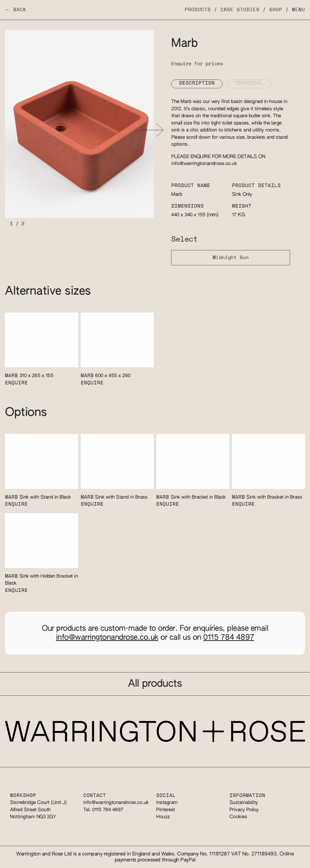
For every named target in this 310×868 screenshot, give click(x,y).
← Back (16, 10)
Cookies (238, 817)
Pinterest (166, 810)
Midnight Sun (231, 258)
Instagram (167, 803)
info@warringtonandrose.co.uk (204, 164)
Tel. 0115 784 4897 (103, 810)
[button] (151, 130)
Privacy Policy (244, 810)
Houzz (163, 817)
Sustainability (244, 803)
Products (198, 10)
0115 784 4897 (229, 638)
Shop (276, 10)
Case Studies (240, 10)
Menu (298, 10)
